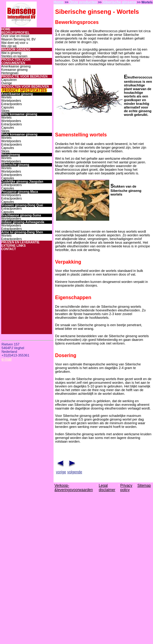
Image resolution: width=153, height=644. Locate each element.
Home (59, 2)
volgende (75, 472)
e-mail (7, 359)
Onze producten (83, 2)
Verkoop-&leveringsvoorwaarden (74, 488)
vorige (61, 472)
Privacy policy (126, 488)
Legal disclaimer (107, 488)
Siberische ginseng (119, 2)
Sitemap (144, 486)
